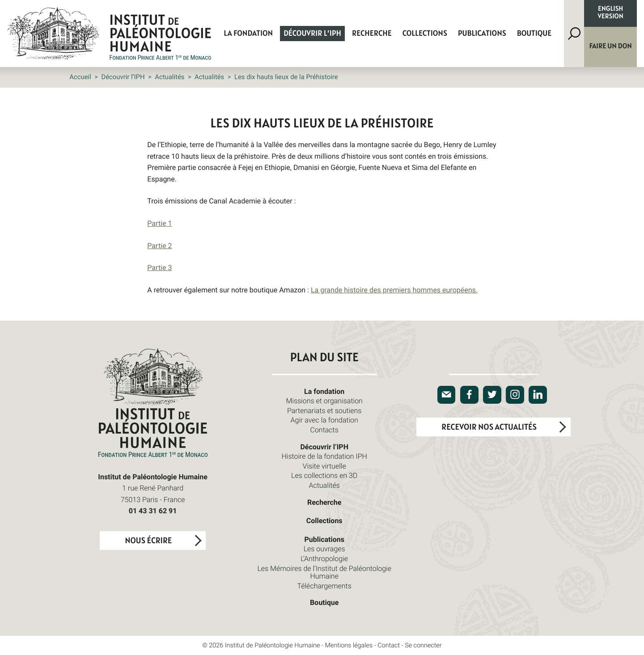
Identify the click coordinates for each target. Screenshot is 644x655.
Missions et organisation (324, 401)
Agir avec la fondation (324, 420)
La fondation (248, 34)
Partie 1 (159, 223)
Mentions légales (349, 645)
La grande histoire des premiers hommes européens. (394, 290)
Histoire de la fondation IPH (324, 456)
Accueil (80, 77)
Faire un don (611, 46)
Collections (425, 34)
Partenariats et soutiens (324, 410)
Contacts (324, 430)
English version (611, 13)
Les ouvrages (324, 549)
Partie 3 (159, 267)
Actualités (169, 77)
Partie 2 (159, 245)
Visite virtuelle (324, 466)
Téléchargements (324, 586)
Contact (389, 645)
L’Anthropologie (324, 558)
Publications (482, 34)
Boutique (534, 34)
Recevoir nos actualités (489, 427)
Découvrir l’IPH (312, 34)
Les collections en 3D (324, 475)
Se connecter (423, 645)
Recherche (372, 34)
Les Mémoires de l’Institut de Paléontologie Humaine (324, 572)
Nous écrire (148, 541)
